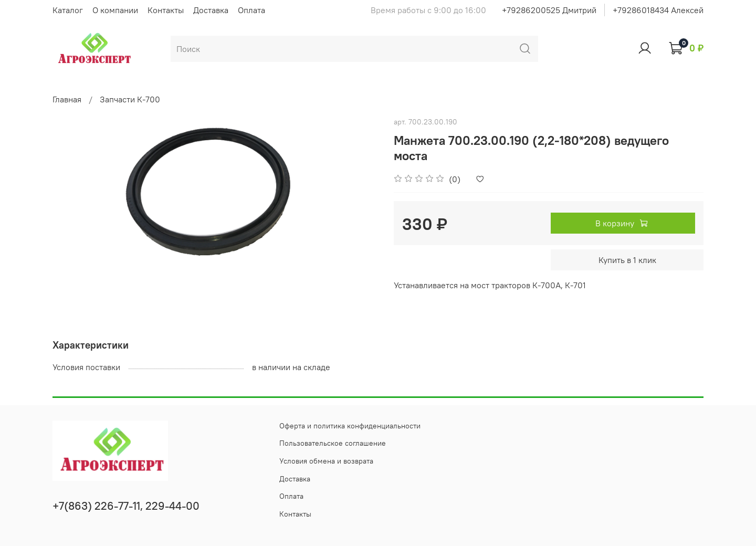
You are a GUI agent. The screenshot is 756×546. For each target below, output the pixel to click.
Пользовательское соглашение (333, 443)
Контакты (166, 10)
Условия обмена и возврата (326, 461)
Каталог (68, 10)
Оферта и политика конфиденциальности (350, 426)
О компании (115, 10)
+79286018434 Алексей (658, 10)
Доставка (211, 10)
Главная (67, 99)
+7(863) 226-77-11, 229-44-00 (126, 506)
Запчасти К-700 (130, 99)
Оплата (251, 10)
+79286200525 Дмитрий (549, 10)
